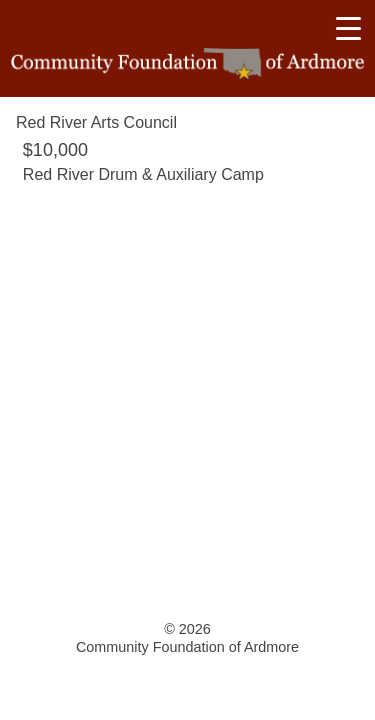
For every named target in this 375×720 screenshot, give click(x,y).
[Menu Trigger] (348, 28)
